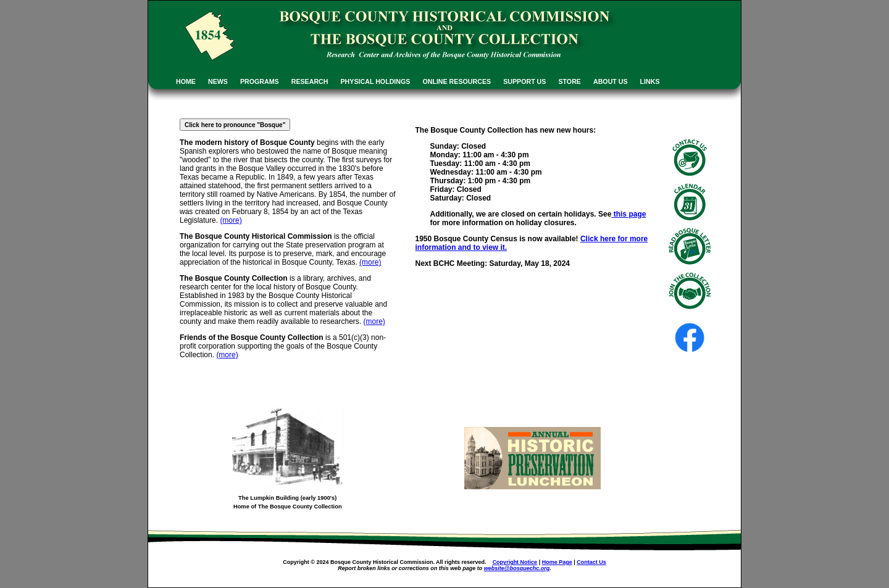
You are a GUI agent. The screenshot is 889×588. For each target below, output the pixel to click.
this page (628, 214)
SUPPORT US (524, 81)
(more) (231, 220)
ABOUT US (611, 81)
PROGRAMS (260, 81)
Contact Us (591, 562)
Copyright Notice (515, 562)
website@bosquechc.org (517, 568)
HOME (186, 81)
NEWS (218, 81)
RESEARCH (310, 81)
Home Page (557, 562)
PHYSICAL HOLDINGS (376, 81)
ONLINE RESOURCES (457, 81)
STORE (570, 81)
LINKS (650, 81)
